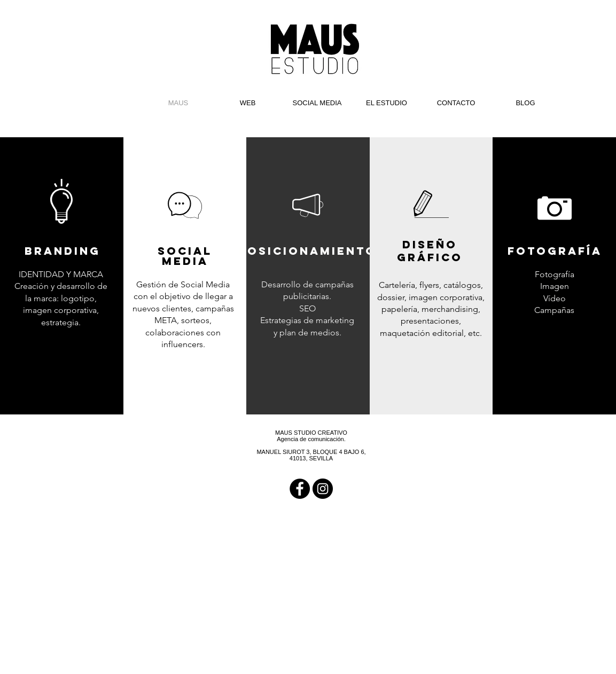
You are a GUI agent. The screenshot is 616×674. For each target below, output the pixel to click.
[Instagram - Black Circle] (323, 489)
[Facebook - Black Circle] (300, 489)
